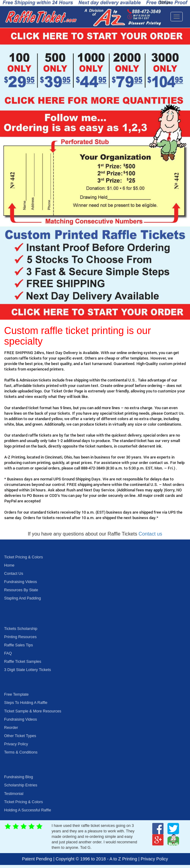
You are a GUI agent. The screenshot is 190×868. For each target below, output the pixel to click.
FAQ (8, 653)
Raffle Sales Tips (19, 645)
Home (9, 565)
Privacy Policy (16, 744)
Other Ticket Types (20, 736)
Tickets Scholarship (21, 629)
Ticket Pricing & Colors (24, 557)
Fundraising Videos (21, 582)
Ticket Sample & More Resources (33, 711)
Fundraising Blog (19, 777)
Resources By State (21, 590)
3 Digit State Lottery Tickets (28, 670)
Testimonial (14, 794)
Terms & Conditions (21, 752)
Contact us (150, 534)
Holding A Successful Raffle (28, 810)
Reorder (11, 728)
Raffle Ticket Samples (23, 662)
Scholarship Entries (21, 785)
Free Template (16, 694)
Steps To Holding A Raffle (26, 703)
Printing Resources (21, 637)
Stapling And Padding (23, 598)
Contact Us (14, 574)
